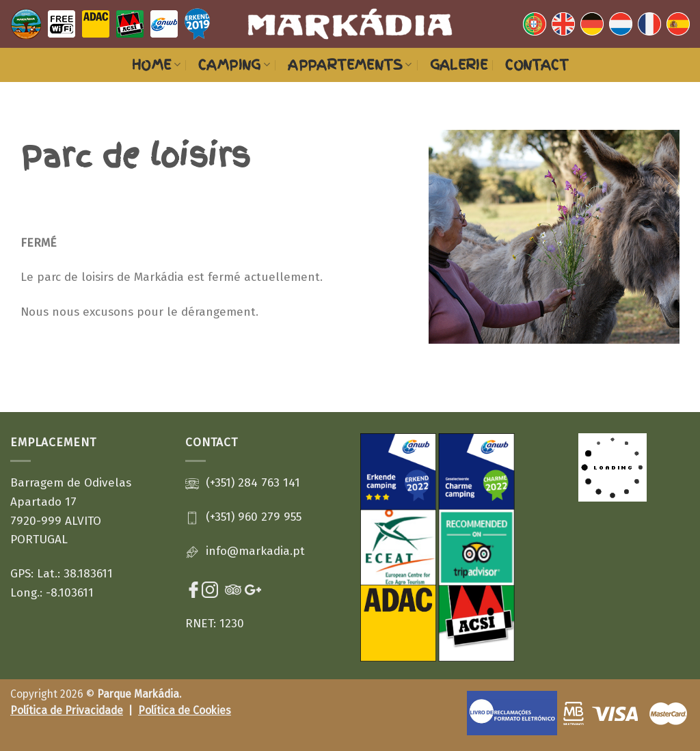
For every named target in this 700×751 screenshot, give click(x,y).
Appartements (350, 65)
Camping (234, 65)
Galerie (459, 65)
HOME (156, 65)
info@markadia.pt (255, 551)
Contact (537, 65)
